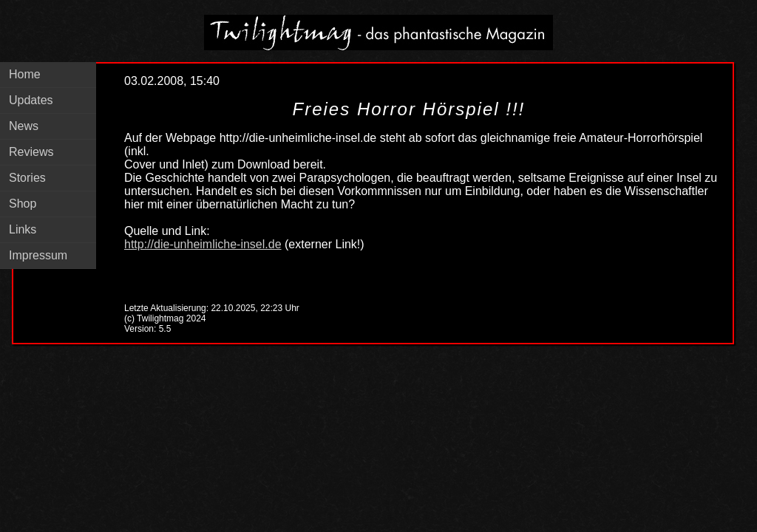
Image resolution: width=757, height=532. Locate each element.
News (24, 126)
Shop (23, 204)
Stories (27, 178)
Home (25, 74)
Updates (31, 100)
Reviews (31, 152)
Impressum (38, 255)
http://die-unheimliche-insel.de (203, 244)
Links (23, 229)
